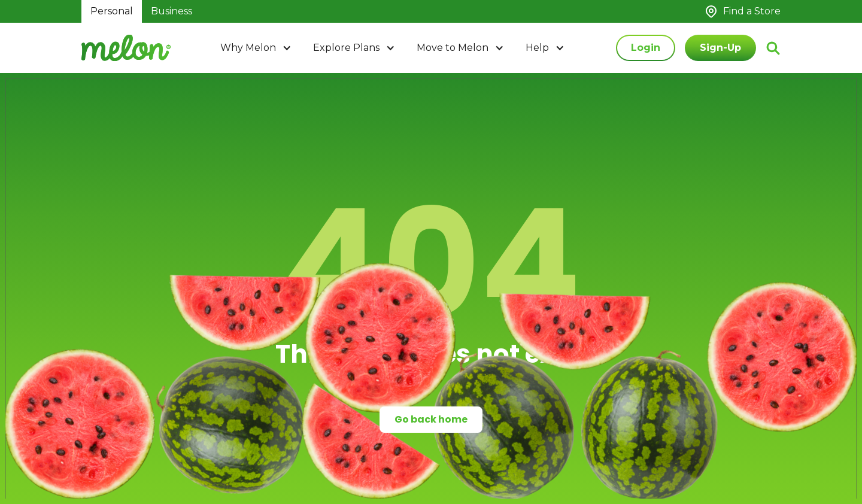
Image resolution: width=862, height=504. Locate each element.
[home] (126, 48)
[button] (257, 48)
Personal (112, 11)
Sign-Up (720, 48)
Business (172, 11)
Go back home (431, 419)
